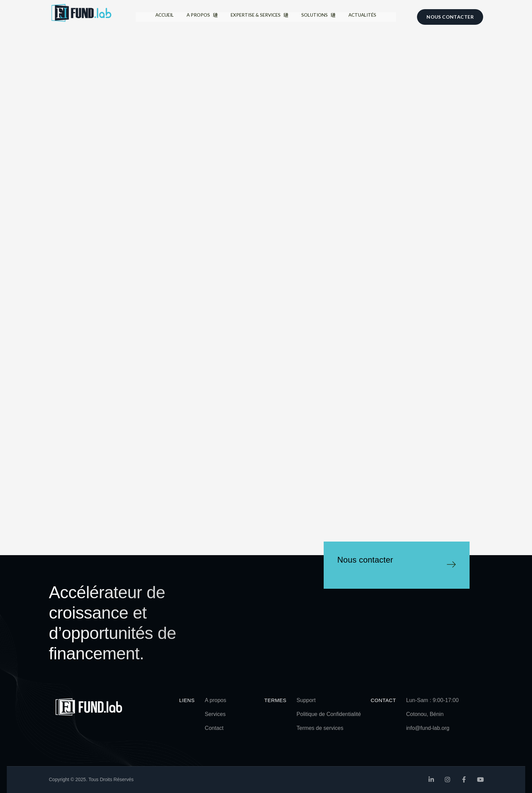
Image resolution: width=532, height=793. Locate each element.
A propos (197, 17)
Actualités (373, 16)
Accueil (154, 16)
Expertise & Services (259, 17)
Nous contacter (365, 560)
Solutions (324, 16)
